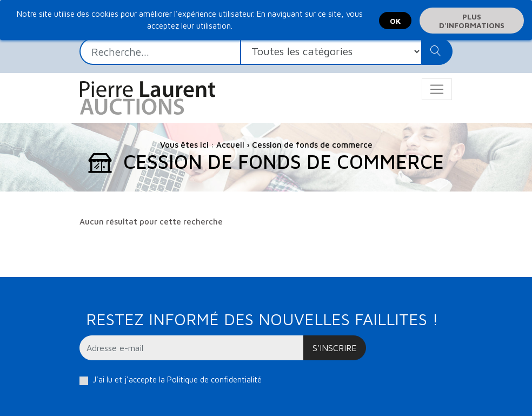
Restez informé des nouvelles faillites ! (262, 319)
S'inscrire (335, 348)
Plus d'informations (472, 21)
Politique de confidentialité (214, 379)
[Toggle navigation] (437, 89)
